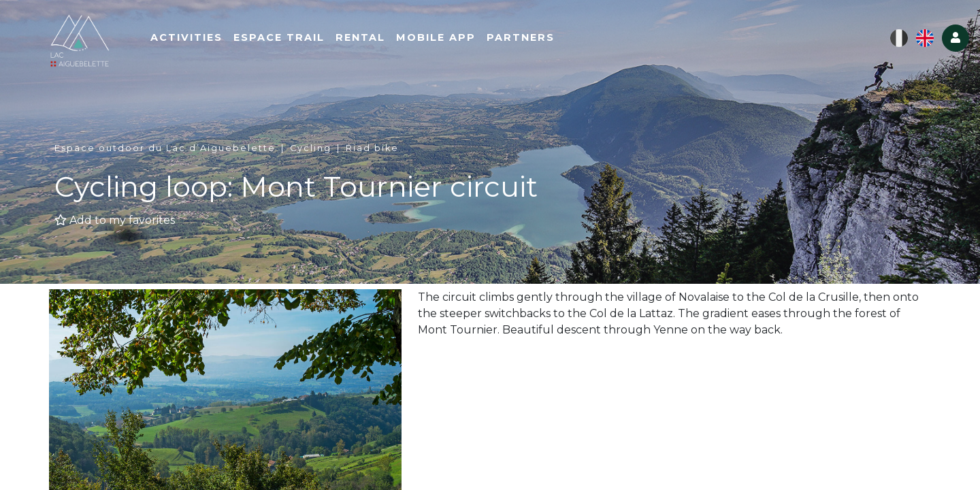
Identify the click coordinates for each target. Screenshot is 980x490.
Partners (531, 39)
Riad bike (372, 148)
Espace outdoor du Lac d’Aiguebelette (165, 148)
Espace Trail (289, 39)
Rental (371, 39)
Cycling (311, 148)
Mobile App (446, 39)
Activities (197, 39)
